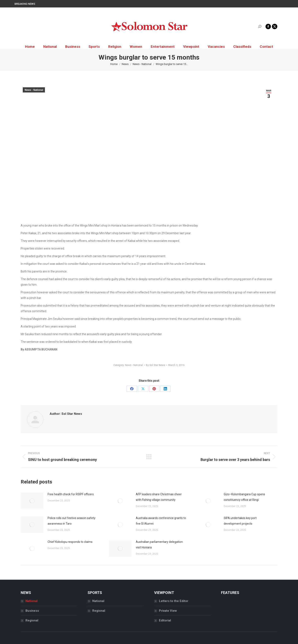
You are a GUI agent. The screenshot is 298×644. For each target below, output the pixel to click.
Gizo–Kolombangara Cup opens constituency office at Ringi (244, 497)
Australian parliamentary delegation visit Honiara (159, 545)
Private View (168, 611)
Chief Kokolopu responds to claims (70, 542)
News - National (34, 90)
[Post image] (32, 501)
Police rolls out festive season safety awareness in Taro (71, 521)
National (31, 601)
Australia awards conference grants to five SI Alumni (161, 521)
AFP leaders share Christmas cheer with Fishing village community (159, 497)
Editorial (165, 620)
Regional (32, 620)
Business (32, 611)
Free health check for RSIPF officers (71, 494)
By (156, 365)
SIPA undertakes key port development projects (240, 521)
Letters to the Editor (174, 601)
